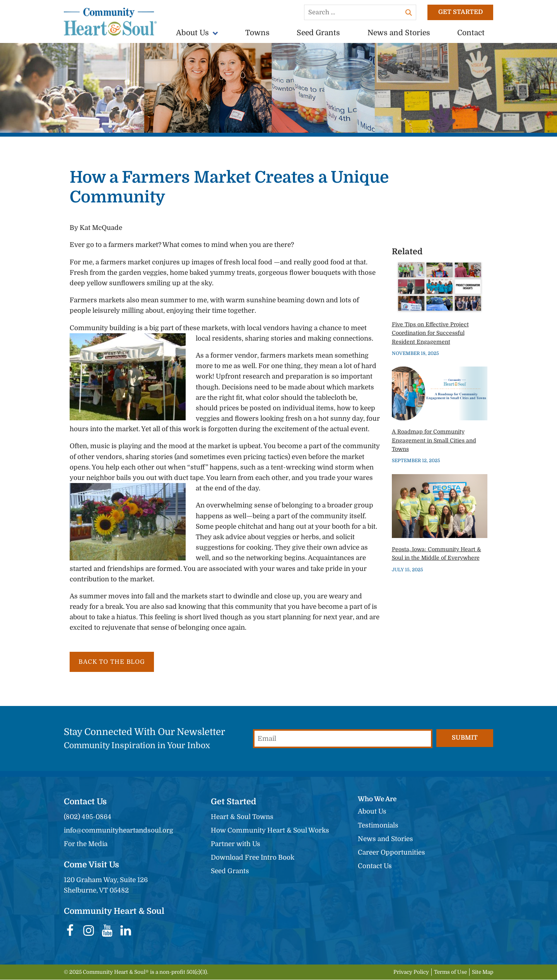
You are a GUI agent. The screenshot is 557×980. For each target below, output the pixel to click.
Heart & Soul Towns (242, 817)
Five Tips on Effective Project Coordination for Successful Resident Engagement (430, 333)
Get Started (460, 12)
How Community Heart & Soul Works (270, 831)
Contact (471, 33)
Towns (257, 33)
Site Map (483, 972)
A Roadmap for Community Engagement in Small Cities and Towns (434, 440)
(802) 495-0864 (88, 817)
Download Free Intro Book (253, 858)
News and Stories (399, 33)
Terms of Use (450, 972)
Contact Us (375, 866)
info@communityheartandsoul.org (119, 831)
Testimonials (378, 826)
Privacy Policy (411, 972)
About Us (192, 33)
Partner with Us (236, 844)
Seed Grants (318, 33)
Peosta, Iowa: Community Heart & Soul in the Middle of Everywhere (437, 553)
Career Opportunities (391, 853)
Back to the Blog (113, 662)
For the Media (86, 844)
